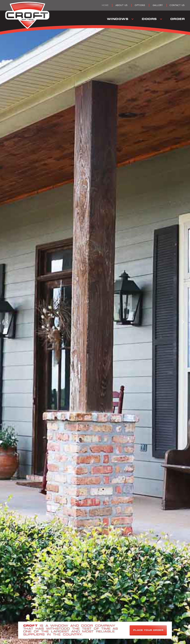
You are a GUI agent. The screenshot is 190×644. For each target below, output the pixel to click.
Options (140, 5)
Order (177, 19)
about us (122, 5)
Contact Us (177, 5)
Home (105, 5)
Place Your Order (148, 630)
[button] (120, 19)
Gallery (158, 5)
